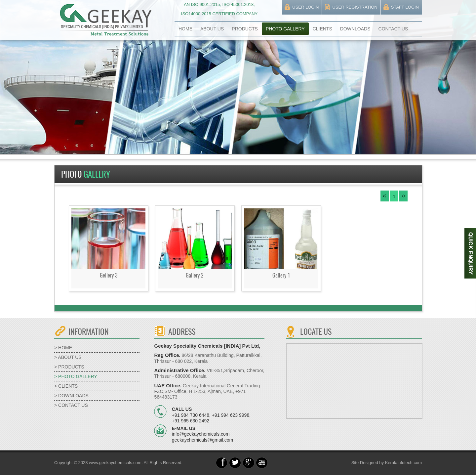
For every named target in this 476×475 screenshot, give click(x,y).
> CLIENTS (66, 386)
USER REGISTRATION (355, 7)
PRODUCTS (245, 29)
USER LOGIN (305, 7)
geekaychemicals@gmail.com (202, 440)
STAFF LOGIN (405, 7)
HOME (185, 29)
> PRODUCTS (69, 367)
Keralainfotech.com (403, 463)
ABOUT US (212, 29)
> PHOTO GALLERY (76, 376)
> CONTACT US (71, 405)
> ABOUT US (68, 357)
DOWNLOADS (355, 29)
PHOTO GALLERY (285, 29)
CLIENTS (322, 29)
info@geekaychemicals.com (201, 434)
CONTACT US (393, 29)
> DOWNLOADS (71, 396)
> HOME (63, 348)
